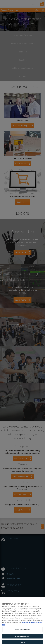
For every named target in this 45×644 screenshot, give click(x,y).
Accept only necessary (22, 638)
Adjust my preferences (22, 632)
